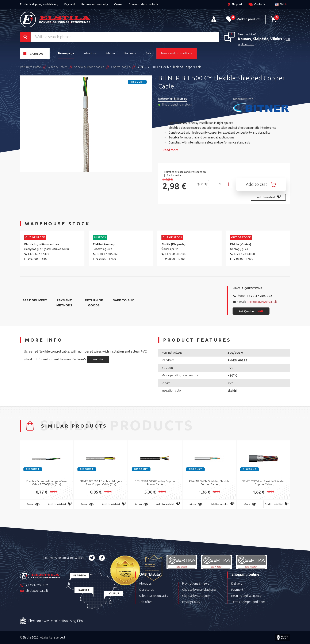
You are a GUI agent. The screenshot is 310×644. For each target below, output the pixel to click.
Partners (130, 53)
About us (90, 53)
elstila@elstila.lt (34, 591)
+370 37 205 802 (260, 296)
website (98, 359)
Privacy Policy (191, 602)
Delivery (237, 583)
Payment (70, 4)
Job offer (146, 602)
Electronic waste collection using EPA (51, 621)
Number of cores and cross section (185, 172)
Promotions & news (196, 583)
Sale (149, 53)
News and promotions (177, 53)
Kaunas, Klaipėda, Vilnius (260, 39)
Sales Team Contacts (154, 596)
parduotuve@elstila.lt (262, 302)
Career (118, 4)
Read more (171, 150)
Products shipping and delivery (39, 4)
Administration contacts (143, 4)
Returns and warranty (95, 4)
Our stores (146, 590)
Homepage (66, 53)
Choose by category (196, 596)
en (279, 4)
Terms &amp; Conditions (248, 602)
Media (111, 53)
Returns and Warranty (246, 596)
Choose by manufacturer (199, 590)
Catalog (33, 53)
